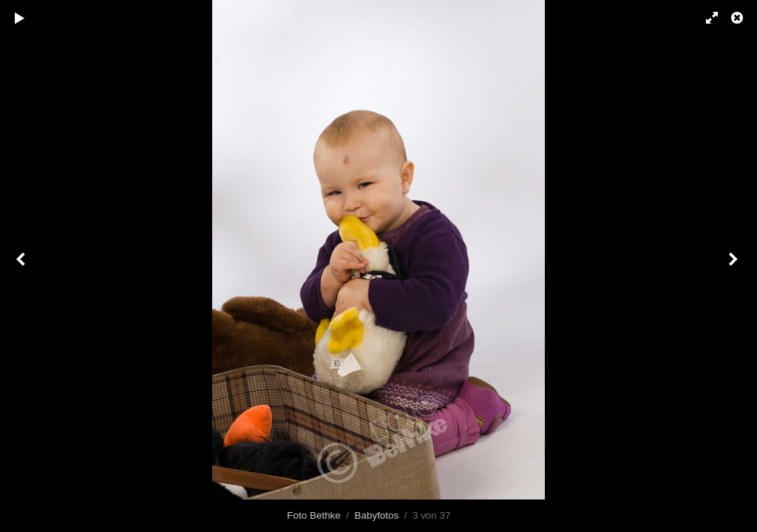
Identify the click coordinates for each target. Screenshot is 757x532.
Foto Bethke (313, 515)
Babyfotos (377, 515)
